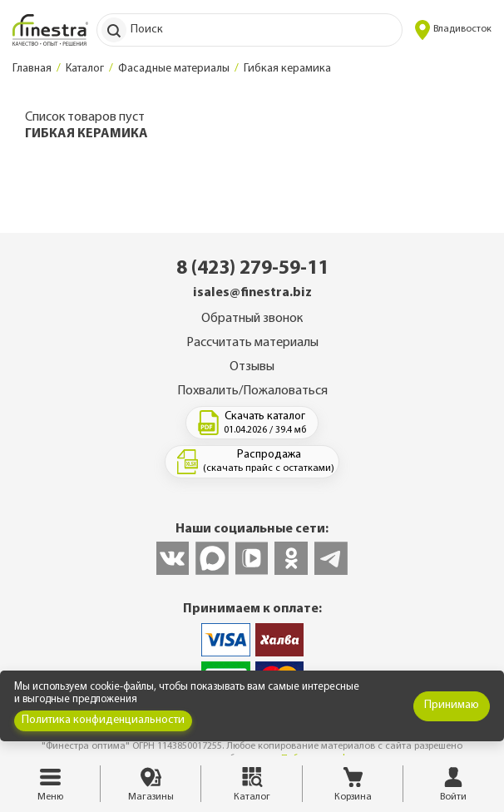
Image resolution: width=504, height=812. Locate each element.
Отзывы (252, 367)
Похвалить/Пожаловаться (252, 391)
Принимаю (452, 705)
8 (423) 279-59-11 (252, 269)
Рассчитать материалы (252, 343)
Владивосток (453, 30)
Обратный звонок (252, 319)
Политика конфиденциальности (103, 720)
